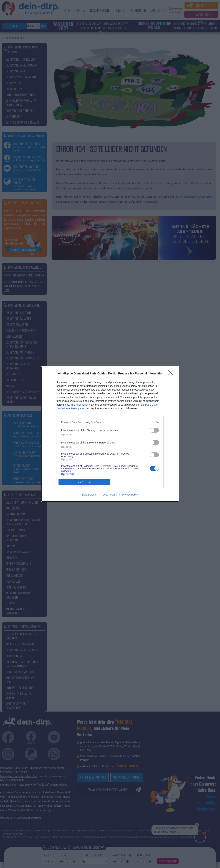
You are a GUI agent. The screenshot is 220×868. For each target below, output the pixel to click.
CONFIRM (84, 482)
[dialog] (110, 434)
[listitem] (110, 422)
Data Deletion (90, 495)
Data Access (110, 495)
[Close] (172, 374)
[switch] (154, 430)
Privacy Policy (130, 495)
